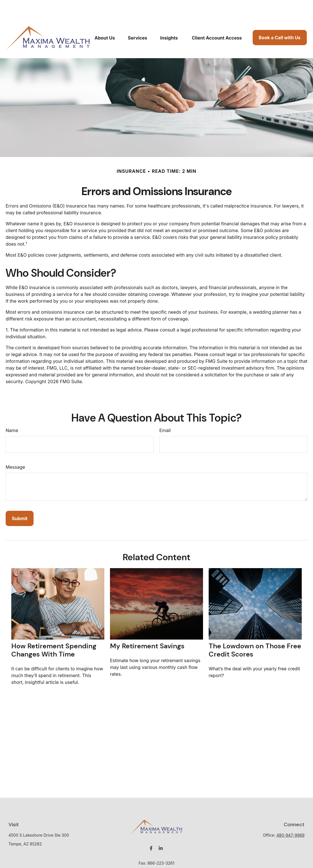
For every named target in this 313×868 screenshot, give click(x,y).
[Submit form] (20, 501)
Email (165, 413)
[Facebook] (151, 831)
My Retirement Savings (147, 629)
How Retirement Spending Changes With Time (54, 633)
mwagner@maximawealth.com (156, 856)
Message (15, 450)
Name (12, 413)
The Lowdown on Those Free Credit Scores (255, 633)
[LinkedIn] (161, 831)
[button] (105, 21)
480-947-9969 (290, 818)
